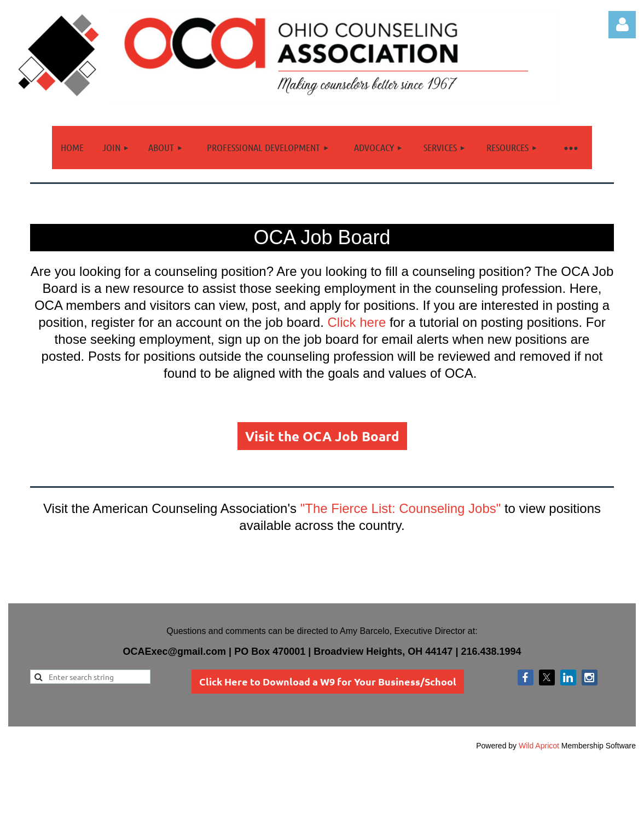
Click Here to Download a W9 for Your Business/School (328, 681)
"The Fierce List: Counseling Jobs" (401, 508)
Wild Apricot (539, 746)
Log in (622, 25)
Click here (357, 322)
